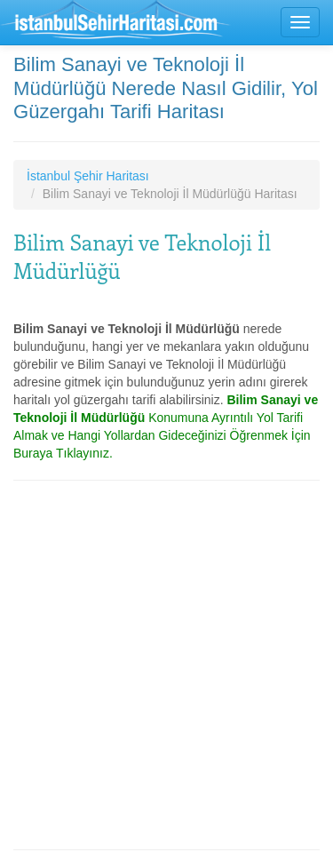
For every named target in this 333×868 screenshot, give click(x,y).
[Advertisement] (166, 665)
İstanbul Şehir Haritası (88, 176)
